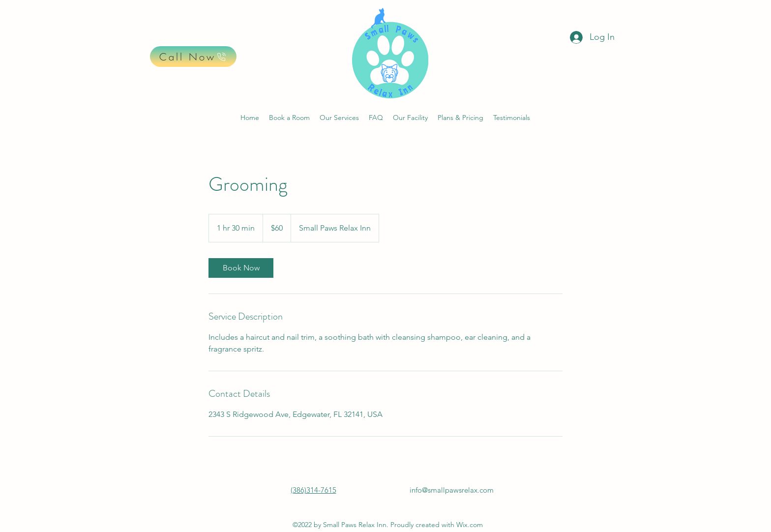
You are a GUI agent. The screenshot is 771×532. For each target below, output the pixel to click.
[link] (241, 268)
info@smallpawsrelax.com (452, 490)
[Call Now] (193, 57)
